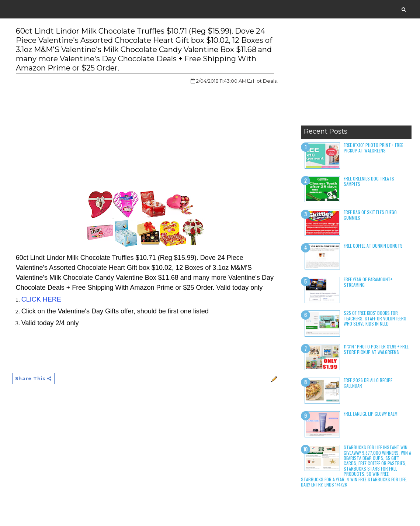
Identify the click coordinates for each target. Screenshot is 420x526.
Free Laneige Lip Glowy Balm (371, 414)
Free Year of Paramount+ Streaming (368, 282)
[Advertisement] (356, 76)
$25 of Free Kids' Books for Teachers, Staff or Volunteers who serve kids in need (375, 318)
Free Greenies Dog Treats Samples (369, 181)
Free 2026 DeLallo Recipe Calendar (368, 383)
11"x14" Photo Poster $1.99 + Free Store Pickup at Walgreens (376, 349)
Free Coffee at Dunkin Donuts (373, 246)
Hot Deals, (265, 81)
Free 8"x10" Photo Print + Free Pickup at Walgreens (373, 147)
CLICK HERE (41, 299)
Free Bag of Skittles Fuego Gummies (370, 215)
